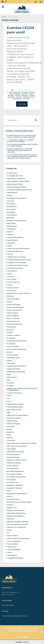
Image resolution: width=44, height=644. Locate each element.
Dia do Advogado (13, 299)
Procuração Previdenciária (16, 477)
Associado (11, 201)
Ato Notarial (11, 209)
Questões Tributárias (15, 488)
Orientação (11, 440)
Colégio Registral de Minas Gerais (19, 260)
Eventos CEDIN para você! (21, 30)
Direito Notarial (12, 313)
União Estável (12, 555)
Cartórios (10, 235)
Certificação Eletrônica (15, 251)
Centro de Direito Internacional (18, 249)
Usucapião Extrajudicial (15, 558)
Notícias (26, 99)
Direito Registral (22, 95)
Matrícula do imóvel (14, 410)
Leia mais (22, 104)
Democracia (11, 291)
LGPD (9, 396)
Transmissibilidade (14, 550)
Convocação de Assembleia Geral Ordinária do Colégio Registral (22, 145)
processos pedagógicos (15, 471)
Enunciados (11, 344)
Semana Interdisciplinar (15, 516)
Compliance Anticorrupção (17, 263)
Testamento (11, 547)
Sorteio (10, 530)
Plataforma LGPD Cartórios (17, 460)
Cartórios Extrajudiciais (15, 237)
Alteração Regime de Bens (17, 187)
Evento (19, 97)
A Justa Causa (12, 173)
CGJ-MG (10, 254)
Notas (9, 435)
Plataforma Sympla (14, 463)
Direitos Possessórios (15, 324)
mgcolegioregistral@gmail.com (15, 616)
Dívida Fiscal (11, 327)
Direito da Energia (14, 305)
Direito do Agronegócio (16, 307)
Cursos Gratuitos (13, 288)
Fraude (10, 360)
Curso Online (12, 279)
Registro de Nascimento (16, 510)
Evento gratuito (13, 355)
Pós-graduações (13, 468)
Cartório (10, 232)
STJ (8, 533)
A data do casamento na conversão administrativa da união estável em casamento (20, 150)
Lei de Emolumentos (15, 393)
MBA (9, 412)
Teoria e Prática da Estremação (18, 538)
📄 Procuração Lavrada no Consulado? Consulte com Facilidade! (21, 141)
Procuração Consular (14, 474)
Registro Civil (12, 508)
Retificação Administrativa (16, 513)
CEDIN (24, 94)
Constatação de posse (15, 268)
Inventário (11, 383)
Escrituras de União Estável (17, 349)
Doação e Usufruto (14, 335)
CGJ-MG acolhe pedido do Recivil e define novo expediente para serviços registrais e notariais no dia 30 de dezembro (22, 156)
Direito (10, 302)
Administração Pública (15, 184)
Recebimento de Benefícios (17, 494)
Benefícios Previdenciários (17, 221)
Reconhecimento (13, 499)
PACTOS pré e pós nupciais (17, 446)
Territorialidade (13, 544)
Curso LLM (11, 277)
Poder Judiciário (13, 466)
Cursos (10, 285)
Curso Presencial (13, 282)
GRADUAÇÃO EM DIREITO (17, 366)
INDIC (9, 374)
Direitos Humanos (13, 321)
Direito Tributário (13, 319)
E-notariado (11, 338)
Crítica (9, 274)
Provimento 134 (13, 482)
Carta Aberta (12, 229)
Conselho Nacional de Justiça (17, 265)
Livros (9, 401)
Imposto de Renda (14, 369)
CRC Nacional (12, 271)
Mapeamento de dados (15, 404)
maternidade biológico (15, 407)
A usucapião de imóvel (15, 176)
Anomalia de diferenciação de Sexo (20, 190)
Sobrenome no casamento (17, 527)
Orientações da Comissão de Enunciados (22, 443)
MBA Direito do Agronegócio (17, 415)
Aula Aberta (11, 212)
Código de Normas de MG (16, 257)
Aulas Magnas (14, 94)
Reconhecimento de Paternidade (19, 502)
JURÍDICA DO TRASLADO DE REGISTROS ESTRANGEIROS (22, 389)
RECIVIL (10, 496)
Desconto (11, 296)
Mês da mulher (12, 421)
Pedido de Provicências (15, 452)
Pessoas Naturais (13, 457)
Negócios (10, 432)
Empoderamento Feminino (17, 341)
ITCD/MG (10, 386)
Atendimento (12, 207)
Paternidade (11, 449)
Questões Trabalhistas (15, 485)
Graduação (11, 363)
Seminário (11, 519)
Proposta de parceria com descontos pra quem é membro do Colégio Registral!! (21, 136)
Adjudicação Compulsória (16, 179)
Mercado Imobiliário (14, 418)
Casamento (11, 243)
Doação (10, 332)
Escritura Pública (13, 346)
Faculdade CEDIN (13, 358)
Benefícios (11, 218)
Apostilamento (12, 193)
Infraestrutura (29, 97)
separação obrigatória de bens (18, 522)
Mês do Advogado (14, 424)
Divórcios (10, 330)
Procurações (12, 480)
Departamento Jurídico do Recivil (19, 293)
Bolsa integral (12, 226)
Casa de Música (12, 240)
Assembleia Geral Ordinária (17, 198)
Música (10, 429)
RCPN (9, 491)
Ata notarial (11, 204)
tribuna (10, 552)
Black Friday (11, 223)
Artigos (10, 195)
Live (9, 398)
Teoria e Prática (13, 536)
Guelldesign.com (29, 631)
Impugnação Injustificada (16, 372)
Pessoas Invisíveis (13, 454)
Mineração (17, 99)
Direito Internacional (14, 310)
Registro (10, 505)
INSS (9, 380)
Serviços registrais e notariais (17, 524)
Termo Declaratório (14, 541)
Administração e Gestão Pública (22, 92)
